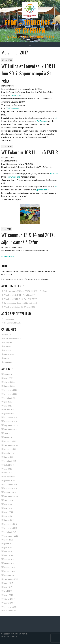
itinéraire (54, 173)
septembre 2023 (11, 429)
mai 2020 (8, 469)
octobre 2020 (10, 461)
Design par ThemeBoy (9, 636)
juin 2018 (8, 548)
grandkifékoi (43, 190)
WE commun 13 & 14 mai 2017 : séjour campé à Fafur (28, 238)
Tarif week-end (13, 108)
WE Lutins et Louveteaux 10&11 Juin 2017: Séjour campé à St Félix (28, 73)
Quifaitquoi (42, 121)
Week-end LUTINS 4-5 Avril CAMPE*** (21, 299)
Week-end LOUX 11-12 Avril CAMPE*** (21, 295)
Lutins (7, 358)
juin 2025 (8, 402)
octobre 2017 (10, 575)
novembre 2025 (11, 394)
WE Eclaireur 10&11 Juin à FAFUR (30, 152)
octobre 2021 (10, 453)
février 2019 (9, 516)
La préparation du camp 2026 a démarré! (21, 303)
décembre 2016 (11, 607)
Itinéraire (16, 95)
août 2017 (9, 583)
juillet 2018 (9, 544)
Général (8, 350)
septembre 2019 (11, 496)
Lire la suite (8, 256)
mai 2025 (8, 406)
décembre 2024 (11, 418)
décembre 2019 (11, 485)
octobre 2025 (10, 398)
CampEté (8, 343)
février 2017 (9, 599)
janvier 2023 (9, 437)
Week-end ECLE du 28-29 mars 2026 (20, 307)
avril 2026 (8, 374)
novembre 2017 (11, 571)
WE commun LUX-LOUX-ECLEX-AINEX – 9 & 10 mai (26, 291)
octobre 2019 (10, 492)
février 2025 (9, 410)
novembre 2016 (11, 611)
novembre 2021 (11, 449)
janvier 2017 (9, 603)
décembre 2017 (11, 567)
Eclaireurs (8, 346)
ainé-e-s (8, 335)
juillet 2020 (9, 465)
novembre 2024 (11, 421)
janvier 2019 (9, 520)
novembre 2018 (11, 528)
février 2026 (9, 382)
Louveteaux (9, 354)
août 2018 (9, 540)
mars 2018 (9, 556)
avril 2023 (8, 433)
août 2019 (9, 500)
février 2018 (9, 559)
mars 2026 (9, 378)
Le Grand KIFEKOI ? (13, 323)
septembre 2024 (11, 425)
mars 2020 (9, 473)
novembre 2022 (11, 441)
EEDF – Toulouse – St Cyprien (30, 26)
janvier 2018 (9, 563)
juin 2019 (8, 504)
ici (56, 118)
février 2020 (9, 477)
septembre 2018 (11, 536)
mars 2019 (9, 512)
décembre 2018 (11, 524)
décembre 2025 (11, 390)
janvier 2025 (9, 414)
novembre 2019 (11, 488)
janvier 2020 (9, 481)
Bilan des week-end (12, 339)
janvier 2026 (9, 386)
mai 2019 (8, 508)
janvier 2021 (9, 457)
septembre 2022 (11, 445)
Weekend (8, 362)
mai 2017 (8, 587)
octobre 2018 (10, 532)
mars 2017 (9, 595)
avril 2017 (8, 591)
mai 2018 (8, 552)
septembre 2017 (11, 579)
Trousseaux (9, 319)
